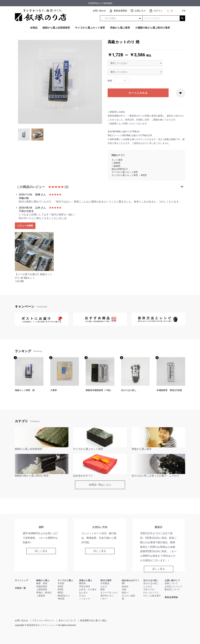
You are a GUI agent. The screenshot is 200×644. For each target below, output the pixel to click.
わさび (104, 586)
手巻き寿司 (85, 586)
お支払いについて (173, 586)
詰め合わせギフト (131, 580)
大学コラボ (149, 589)
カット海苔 (117, 160)
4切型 (60, 589)
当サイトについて (67, 620)
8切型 (144, 175)
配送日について (172, 589)
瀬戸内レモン (107, 596)
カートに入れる (138, 93)
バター (104, 599)
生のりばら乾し (151, 580)
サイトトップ (21, 580)
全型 (124, 589)
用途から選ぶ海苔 (120, 28)
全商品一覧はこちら (100, 485)
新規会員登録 (171, 597)
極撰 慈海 (42, 583)
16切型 (61, 599)
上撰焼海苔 (42, 589)
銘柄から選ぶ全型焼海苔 (56, 28)
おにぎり (83, 593)
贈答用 (82, 583)
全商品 (34, 28)
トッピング (85, 599)
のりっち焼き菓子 (152, 596)
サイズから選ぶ (65, 580)
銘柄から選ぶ (43, 580)
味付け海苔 (106, 580)
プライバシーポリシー (43, 620)
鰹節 (103, 589)
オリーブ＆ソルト (109, 593)
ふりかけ (148, 586)
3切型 (60, 586)
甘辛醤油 (105, 583)
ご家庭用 (116, 166)
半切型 (61, 583)
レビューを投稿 (25, 226)
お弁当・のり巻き (88, 589)
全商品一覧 (20, 588)
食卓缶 (125, 586)
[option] (60, 82)
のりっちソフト (151, 593)
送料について (171, 583)
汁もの (82, 596)
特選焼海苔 (42, 586)
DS (123, 583)
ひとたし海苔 (128, 596)
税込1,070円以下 (120, 169)
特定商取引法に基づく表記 (93, 620)
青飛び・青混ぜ (44, 593)
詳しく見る (41, 551)
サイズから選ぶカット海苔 (90, 28)
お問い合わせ (21, 620)
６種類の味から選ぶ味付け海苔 (152, 28)
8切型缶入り (64, 596)
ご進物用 (116, 163)
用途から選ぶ (86, 580)
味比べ (125, 593)
